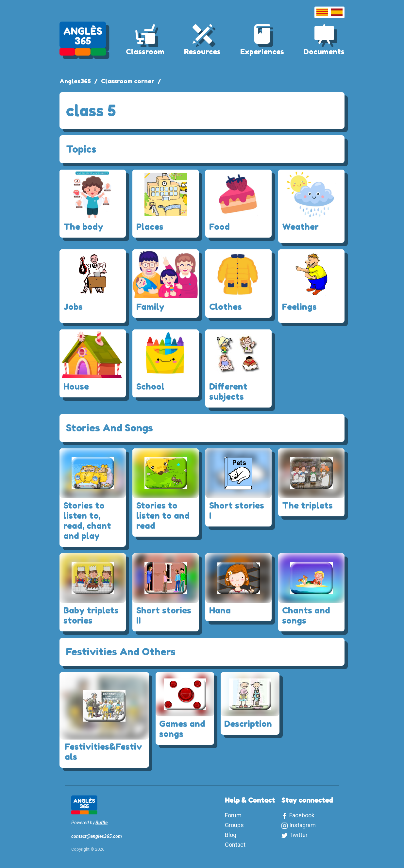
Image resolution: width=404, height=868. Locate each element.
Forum (233, 815)
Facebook (302, 815)
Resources (202, 52)
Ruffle (101, 823)
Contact (235, 845)
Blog (231, 835)
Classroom (145, 52)
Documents (324, 52)
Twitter (298, 835)
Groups (234, 825)
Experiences (262, 52)
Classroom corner (128, 81)
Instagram (303, 825)
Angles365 (75, 81)
